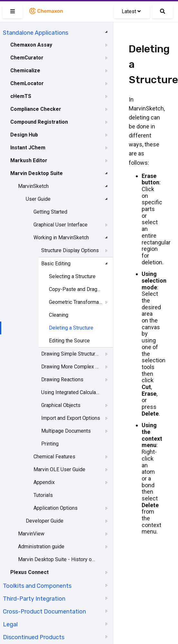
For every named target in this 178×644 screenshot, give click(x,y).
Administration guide (41, 547)
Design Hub (24, 135)
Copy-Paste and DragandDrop (76, 289)
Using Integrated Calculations (71, 392)
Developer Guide (45, 521)
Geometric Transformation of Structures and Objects (76, 302)
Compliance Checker (36, 109)
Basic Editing (56, 264)
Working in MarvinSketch (61, 238)
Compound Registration (39, 122)
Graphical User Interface (61, 225)
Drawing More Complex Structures (71, 367)
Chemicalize (25, 71)
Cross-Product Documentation (44, 612)
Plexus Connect (29, 572)
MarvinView (31, 534)
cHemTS (21, 96)
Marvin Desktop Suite (37, 173)
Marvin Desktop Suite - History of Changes (57, 559)
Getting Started (50, 212)
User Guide (38, 199)
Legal (10, 624)
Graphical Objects (61, 405)
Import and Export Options (71, 418)
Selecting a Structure (72, 276)
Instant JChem (28, 148)
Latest (131, 11)
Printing (50, 444)
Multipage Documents (66, 431)
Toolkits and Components (37, 586)
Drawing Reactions (62, 379)
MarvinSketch (33, 186)
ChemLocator (27, 83)
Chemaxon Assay (31, 45)
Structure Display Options (70, 250)
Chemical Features (54, 457)
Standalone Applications (36, 33)
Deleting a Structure (71, 328)
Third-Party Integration (34, 599)
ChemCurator (27, 58)
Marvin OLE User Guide (59, 469)
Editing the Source (69, 341)
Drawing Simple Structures (71, 354)
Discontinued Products (34, 637)
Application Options (56, 508)
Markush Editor (29, 160)
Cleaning (59, 315)
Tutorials (43, 495)
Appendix (44, 482)
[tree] (56, 334)
